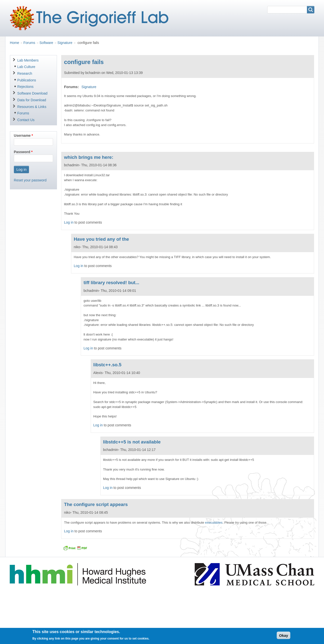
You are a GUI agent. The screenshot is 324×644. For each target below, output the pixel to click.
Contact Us (26, 120)
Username (22, 136)
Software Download (32, 93)
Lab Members (28, 60)
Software (46, 43)
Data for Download (32, 100)
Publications (27, 80)
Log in (69, 222)
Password (22, 152)
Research (25, 73)
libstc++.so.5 (108, 365)
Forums (29, 43)
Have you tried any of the (101, 239)
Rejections (26, 87)
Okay (283, 637)
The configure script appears (96, 504)
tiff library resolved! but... (111, 283)
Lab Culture (26, 67)
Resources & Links (32, 107)
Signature (65, 43)
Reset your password (30, 180)
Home (14, 43)
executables (214, 523)
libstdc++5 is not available (132, 442)
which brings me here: (89, 157)
